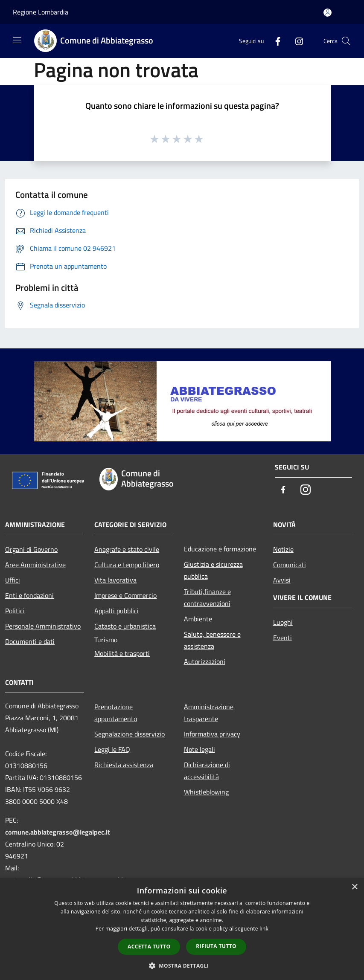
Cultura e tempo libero (127, 565)
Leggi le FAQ (112, 749)
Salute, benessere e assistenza (212, 640)
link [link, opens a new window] (264, 929)
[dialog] (182, 929)
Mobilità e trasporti (122, 653)
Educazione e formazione (220, 549)
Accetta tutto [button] (149, 947)
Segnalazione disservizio (130, 734)
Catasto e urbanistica (125, 626)
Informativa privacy (212, 734)
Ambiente (198, 619)
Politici (15, 611)
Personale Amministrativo (43, 626)
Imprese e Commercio (125, 595)
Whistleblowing (206, 792)
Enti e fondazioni (29, 595)
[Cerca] (346, 41)
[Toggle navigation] (17, 40)
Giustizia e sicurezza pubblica (213, 570)
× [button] (354, 887)
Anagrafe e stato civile (127, 549)
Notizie (283, 549)
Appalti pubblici (116, 611)
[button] (182, 966)
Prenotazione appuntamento (116, 713)
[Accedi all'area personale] (328, 13)
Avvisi (282, 580)
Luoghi (283, 622)
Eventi (282, 638)
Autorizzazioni (205, 661)
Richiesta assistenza (124, 765)
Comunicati (290, 565)
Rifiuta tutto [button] (216, 946)
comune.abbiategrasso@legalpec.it (58, 832)
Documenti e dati (30, 641)
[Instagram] (296, 41)
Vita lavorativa (115, 580)
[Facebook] (274, 41)
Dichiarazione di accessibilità (207, 771)
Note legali (199, 749)
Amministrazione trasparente (209, 713)
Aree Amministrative (35, 565)
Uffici (13, 580)
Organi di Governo (31, 549)
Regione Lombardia (41, 12)
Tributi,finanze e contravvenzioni (207, 597)
